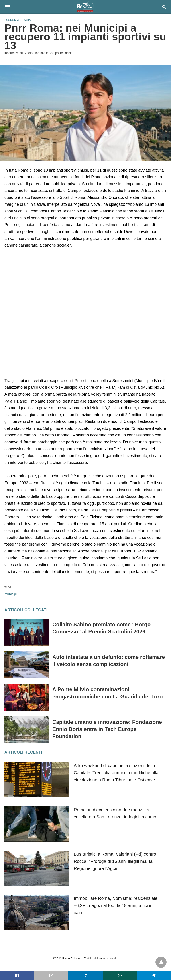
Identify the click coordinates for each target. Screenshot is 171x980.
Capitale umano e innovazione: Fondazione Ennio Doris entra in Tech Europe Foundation (107, 729)
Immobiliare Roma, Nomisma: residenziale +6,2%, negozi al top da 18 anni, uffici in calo (116, 905)
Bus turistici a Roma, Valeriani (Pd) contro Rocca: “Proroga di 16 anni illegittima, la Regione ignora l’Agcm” (115, 861)
